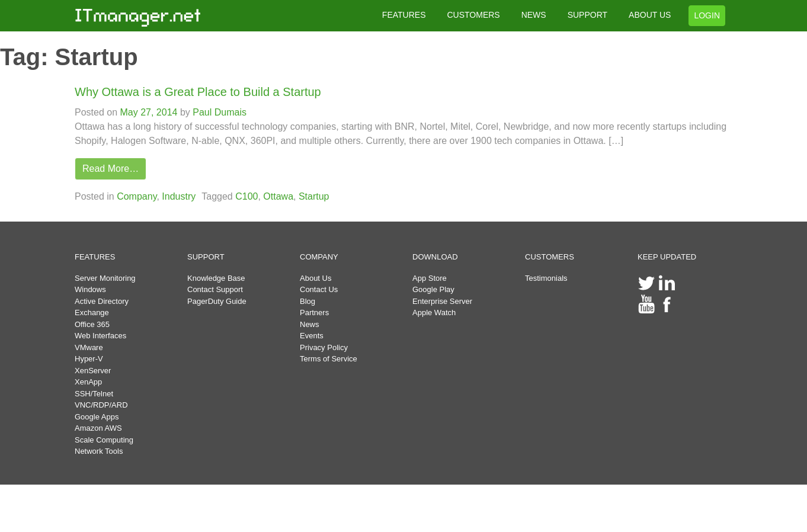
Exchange (92, 313)
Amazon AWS (98, 428)
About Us (316, 278)
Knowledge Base (216, 278)
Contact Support (215, 289)
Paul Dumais (218, 112)
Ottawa (278, 196)
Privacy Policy (324, 347)
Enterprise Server (442, 301)
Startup (314, 196)
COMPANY (319, 257)
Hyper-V (89, 359)
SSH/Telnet (94, 394)
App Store (430, 278)
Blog (308, 301)
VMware (89, 347)
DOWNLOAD (435, 257)
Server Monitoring (105, 278)
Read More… (111, 169)
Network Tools (99, 451)
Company (137, 196)
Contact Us (319, 289)
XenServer (93, 371)
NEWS (534, 15)
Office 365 (92, 324)
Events (312, 336)
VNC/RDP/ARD (101, 405)
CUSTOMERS (473, 15)
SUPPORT (587, 15)
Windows (90, 289)
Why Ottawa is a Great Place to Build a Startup (198, 92)
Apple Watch (434, 313)
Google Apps (97, 417)
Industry (179, 196)
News (310, 324)
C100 (246, 196)
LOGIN (707, 15)
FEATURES (404, 15)
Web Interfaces (100, 336)
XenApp (88, 382)
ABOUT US (650, 15)
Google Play (433, 289)
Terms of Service (329, 359)
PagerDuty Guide (217, 301)
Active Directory (102, 301)
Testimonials (546, 278)
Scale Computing (104, 440)
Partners (314, 313)
